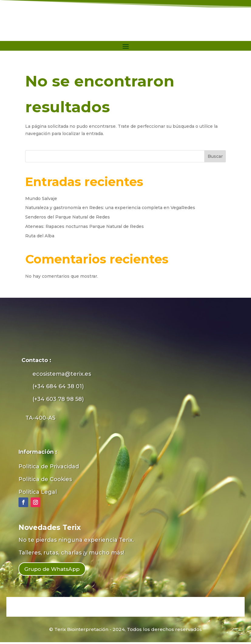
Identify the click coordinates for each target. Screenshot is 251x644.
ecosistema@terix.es (62, 374)
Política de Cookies (45, 479)
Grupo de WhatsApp (58, 570)
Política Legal (38, 492)
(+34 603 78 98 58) (58, 399)
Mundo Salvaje (41, 198)
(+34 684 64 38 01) (58, 386)
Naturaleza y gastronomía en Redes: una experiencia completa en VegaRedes (110, 208)
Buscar (215, 156)
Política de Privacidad (49, 466)
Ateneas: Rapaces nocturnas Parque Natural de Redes (85, 226)
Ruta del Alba (40, 236)
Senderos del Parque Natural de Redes (68, 217)
